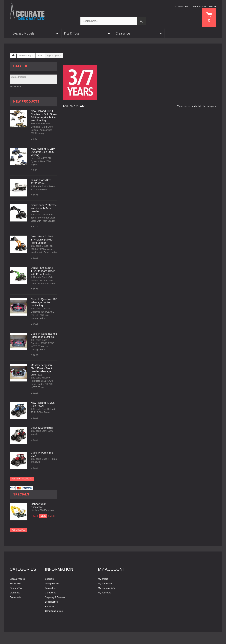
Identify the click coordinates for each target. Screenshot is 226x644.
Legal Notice (51, 602)
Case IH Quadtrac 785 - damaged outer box (44, 335)
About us (50, 606)
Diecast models (18, 579)
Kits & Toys (15, 583)
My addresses (105, 583)
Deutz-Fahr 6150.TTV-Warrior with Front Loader (44, 208)
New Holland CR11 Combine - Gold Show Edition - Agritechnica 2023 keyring (44, 116)
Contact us (182, 6)
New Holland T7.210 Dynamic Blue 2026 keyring (43, 152)
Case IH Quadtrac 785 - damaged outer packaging (44, 302)
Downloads (15, 597)
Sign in (212, 6)
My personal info (106, 588)
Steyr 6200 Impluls (42, 428)
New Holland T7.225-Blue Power (43, 404)
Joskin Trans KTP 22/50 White (41, 182)
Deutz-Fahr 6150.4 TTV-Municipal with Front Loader (42, 240)
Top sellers (50, 588)
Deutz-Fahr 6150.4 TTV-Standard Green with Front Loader (43, 271)
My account (111, 569)
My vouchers (105, 593)
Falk (40, 56)
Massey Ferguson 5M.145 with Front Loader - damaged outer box (42, 370)
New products (26, 101)
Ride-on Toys (26, 56)
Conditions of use (54, 611)
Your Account (198, 6)
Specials (21, 494)
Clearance (15, 593)
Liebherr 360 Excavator (38, 505)
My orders (103, 579)
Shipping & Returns (55, 597)
